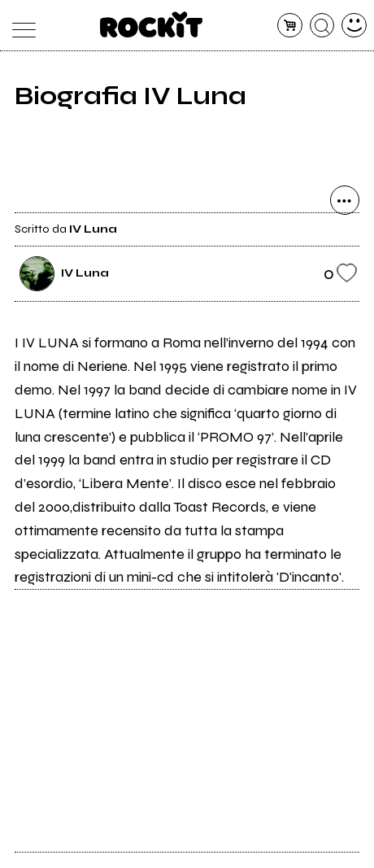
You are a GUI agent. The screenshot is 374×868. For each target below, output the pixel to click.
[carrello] (290, 26)
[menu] (20, 26)
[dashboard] (354, 26)
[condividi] (345, 200)
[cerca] (322, 26)
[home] (152, 24)
